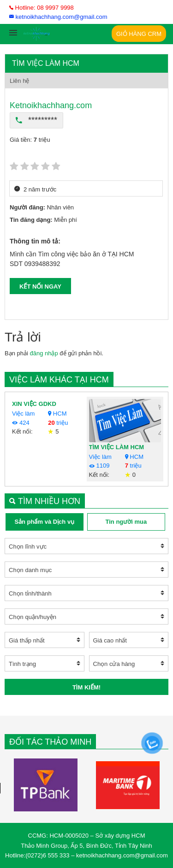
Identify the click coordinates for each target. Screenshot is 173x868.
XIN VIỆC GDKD (34, 404)
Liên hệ (19, 81)
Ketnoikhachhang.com (51, 105)
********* (36, 120)
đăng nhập (44, 353)
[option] (46, 785)
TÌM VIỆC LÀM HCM (117, 447)
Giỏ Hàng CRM (139, 34)
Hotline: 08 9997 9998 (42, 8)
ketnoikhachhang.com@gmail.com (58, 17)
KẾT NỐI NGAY (40, 286)
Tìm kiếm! (86, 687)
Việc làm (23, 414)
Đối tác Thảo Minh (50, 742)
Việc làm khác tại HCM (59, 380)
